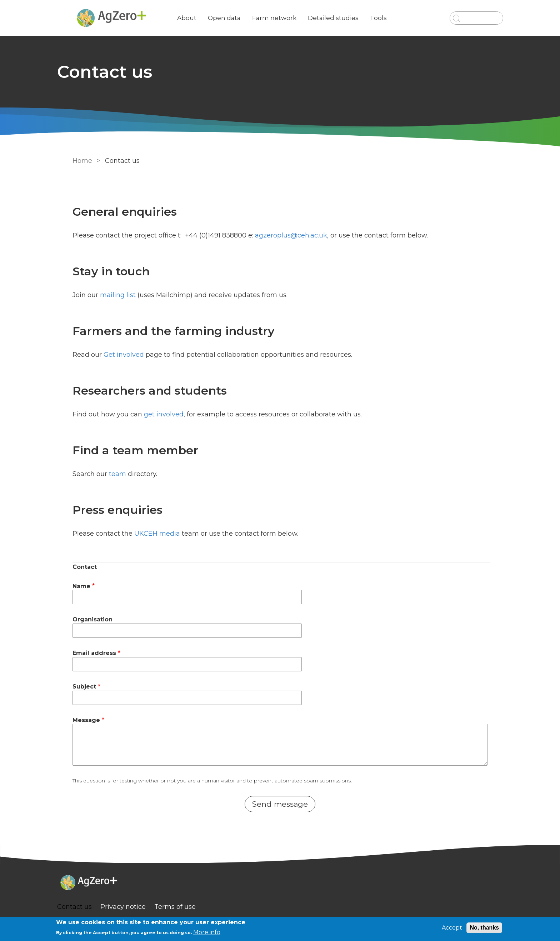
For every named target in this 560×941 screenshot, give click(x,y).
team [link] (116, 474)
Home (81, 161)
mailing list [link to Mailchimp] (116, 295)
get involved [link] (162, 414)
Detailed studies (347, 18)
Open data (238, 18)
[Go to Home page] (125, 18)
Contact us (88, 907)
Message (85, 720)
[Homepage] (280, 884)
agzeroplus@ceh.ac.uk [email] (290, 235)
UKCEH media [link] (156, 534)
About (201, 18)
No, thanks (484, 928)
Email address (93, 653)
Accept (452, 928)
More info (207, 932)
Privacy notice (137, 907)
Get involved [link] (122, 355)
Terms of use (189, 907)
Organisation (91, 619)
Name (80, 586)
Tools (392, 18)
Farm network (288, 18)
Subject (83, 687)
